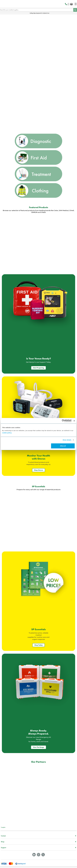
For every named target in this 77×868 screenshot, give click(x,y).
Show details (67, 440)
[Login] (68, 4)
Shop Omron (39, 470)
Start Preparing (38, 368)
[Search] (75, 10)
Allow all (63, 446)
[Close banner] (74, 421)
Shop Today (39, 645)
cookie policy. (7, 433)
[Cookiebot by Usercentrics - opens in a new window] (63, 421)
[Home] (76, 4)
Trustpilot (3, 827)
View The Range (38, 747)
